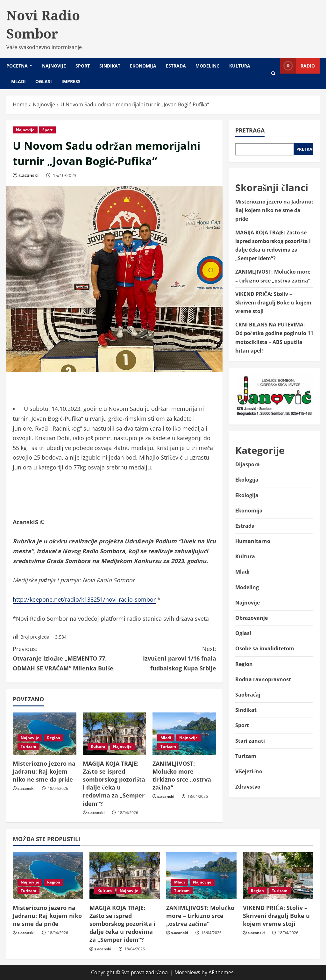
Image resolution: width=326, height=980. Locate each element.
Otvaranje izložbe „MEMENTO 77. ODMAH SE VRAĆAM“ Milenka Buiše (64, 658)
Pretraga (250, 130)
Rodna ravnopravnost (263, 679)
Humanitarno (253, 541)
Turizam (28, 746)
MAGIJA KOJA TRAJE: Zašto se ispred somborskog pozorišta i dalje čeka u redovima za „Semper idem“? (114, 783)
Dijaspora (248, 464)
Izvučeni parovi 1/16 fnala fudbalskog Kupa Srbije (165, 658)
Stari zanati (250, 741)
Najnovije (54, 66)
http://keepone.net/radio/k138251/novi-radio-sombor (84, 599)
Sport (83, 66)
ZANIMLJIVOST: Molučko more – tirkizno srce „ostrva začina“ (182, 776)
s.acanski (28, 175)
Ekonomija (143, 66)
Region (54, 738)
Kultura (240, 66)
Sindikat (110, 66)
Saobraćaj (248, 695)
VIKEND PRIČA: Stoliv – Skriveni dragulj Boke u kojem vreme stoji (273, 303)
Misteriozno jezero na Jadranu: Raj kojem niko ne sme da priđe (44, 771)
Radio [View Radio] (298, 66)
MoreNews (187, 972)
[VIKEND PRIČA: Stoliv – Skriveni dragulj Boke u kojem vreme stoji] (278, 875)
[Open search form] (273, 73)
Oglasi (44, 81)
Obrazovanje (252, 618)
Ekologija (247, 480)
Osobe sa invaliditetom (265, 648)
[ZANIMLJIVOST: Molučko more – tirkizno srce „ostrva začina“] (201, 875)
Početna (17, 66)
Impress (71, 81)
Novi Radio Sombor (43, 24)
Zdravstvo (248, 787)
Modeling (208, 66)
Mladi (18, 81)
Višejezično (249, 771)
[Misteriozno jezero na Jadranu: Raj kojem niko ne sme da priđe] (48, 875)
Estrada (176, 66)
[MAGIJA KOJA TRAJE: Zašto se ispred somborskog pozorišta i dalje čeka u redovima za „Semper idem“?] (115, 734)
